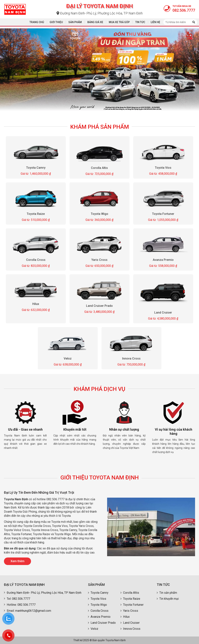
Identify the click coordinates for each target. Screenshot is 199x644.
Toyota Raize (36, 214)
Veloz (68, 358)
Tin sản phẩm (167, 593)
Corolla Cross (36, 260)
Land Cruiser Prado (99, 306)
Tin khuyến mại (168, 599)
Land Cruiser (163, 313)
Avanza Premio (163, 260)
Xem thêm (17, 561)
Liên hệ (155, 22)
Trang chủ (37, 22)
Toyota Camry (36, 168)
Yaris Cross (99, 260)
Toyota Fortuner (163, 214)
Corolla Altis (99, 168)
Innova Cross (131, 358)
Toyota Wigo (99, 214)
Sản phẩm (75, 22)
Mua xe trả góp (119, 22)
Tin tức (140, 22)
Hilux (36, 304)
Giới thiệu (56, 22)
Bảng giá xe (95, 22)
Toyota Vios (163, 168)
